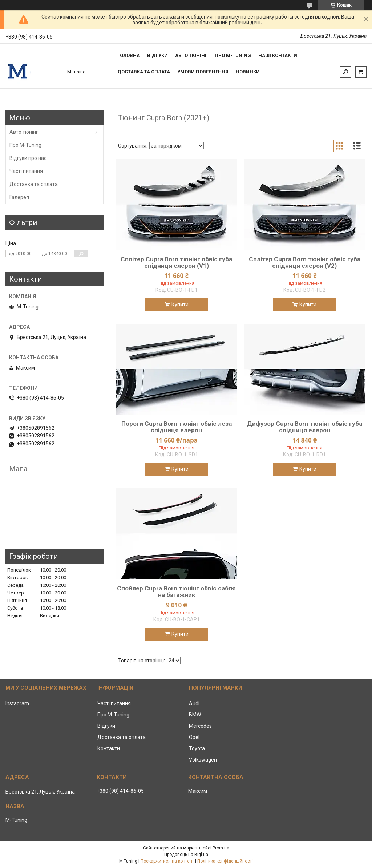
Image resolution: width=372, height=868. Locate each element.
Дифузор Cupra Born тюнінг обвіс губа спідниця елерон (305, 427)
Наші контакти (278, 55)
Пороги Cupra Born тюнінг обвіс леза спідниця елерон (177, 427)
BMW (195, 715)
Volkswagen (203, 760)
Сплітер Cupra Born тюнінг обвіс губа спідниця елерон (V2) (305, 262)
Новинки (248, 72)
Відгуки (157, 55)
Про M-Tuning (25, 145)
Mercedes (200, 726)
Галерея (19, 197)
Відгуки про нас (28, 158)
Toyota (197, 748)
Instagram (17, 703)
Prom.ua (221, 848)
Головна (129, 55)
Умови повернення (203, 72)
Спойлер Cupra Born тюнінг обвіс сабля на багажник (176, 592)
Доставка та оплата (144, 72)
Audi (194, 703)
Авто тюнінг (191, 55)
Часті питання (26, 171)
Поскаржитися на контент (167, 861)
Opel (194, 737)
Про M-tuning (233, 55)
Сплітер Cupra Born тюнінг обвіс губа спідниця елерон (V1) (176, 262)
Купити (180, 304)
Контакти (109, 748)
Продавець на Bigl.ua (186, 855)
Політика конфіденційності (225, 861)
